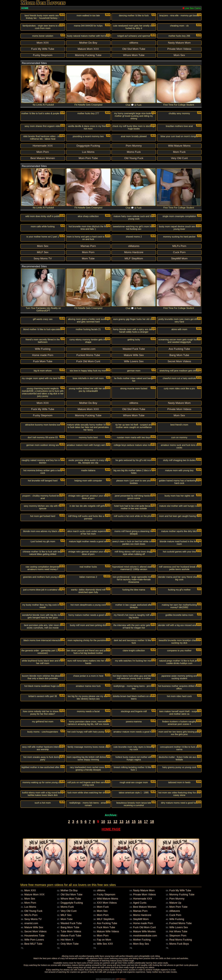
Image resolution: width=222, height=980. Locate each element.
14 (128, 822)
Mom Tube (67, 919)
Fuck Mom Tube (106, 927)
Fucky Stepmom (106, 895)
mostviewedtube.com (145, 936)
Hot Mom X (67, 940)
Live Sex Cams (192, 8)
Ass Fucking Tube (107, 923)
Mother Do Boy (69, 890)
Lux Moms (30, 907)
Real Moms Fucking (181, 940)
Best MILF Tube (33, 944)
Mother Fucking (142, 940)
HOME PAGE (111, 829)
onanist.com (31, 923)
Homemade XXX (143, 899)
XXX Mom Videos (107, 903)
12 (115, 822)
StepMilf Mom (141, 919)
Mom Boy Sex (141, 944)
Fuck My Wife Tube (180, 890)
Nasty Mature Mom (144, 890)
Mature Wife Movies (144, 931)
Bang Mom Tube (70, 927)
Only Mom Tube (70, 944)
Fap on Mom (104, 940)
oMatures (175, 911)
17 (146, 822)
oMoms (101, 890)
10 (103, 822)
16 (140, 822)
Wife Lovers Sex (179, 927)
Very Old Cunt (69, 911)
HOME (25, 8)
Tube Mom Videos (71, 931)
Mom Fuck (103, 907)
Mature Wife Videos (108, 931)
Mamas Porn (140, 911)
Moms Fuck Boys (179, 944)
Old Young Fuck (33, 911)
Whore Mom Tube (71, 899)
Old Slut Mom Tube (71, 895)
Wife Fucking (177, 919)
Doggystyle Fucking (72, 903)
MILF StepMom (106, 919)
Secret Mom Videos (35, 931)
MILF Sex (66, 915)
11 (109, 822)
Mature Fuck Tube (71, 936)
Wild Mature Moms (107, 899)
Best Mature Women (145, 907)
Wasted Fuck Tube (71, 923)
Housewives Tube (34, 936)
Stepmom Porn (178, 936)
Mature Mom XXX (34, 895)
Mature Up (175, 903)
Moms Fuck (67, 907)
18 (152, 822)
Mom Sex (30, 899)
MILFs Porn (31, 915)
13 (121, 822)
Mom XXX (30, 890)
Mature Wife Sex (34, 927)
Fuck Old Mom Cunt (144, 927)
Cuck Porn (175, 915)
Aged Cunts (140, 903)
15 (134, 822)
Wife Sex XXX (105, 944)
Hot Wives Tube (178, 931)
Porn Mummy (177, 899)
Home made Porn (143, 923)
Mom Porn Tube (178, 907)
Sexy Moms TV (33, 919)
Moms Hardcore (142, 915)
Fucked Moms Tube (181, 923)
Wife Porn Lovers (34, 940)
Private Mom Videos (144, 895)
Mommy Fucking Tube (182, 895)
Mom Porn (30, 903)
